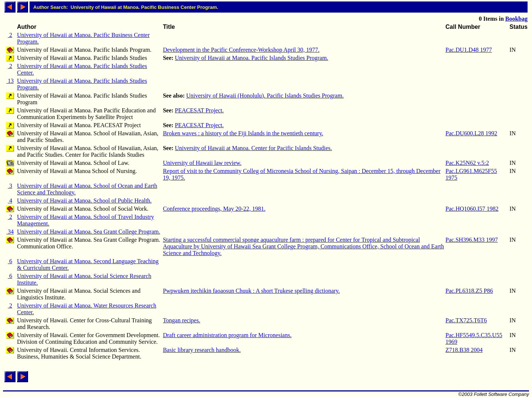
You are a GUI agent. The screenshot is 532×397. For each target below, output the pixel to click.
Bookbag (516, 19)
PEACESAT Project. (199, 110)
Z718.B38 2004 (464, 350)
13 (10, 81)
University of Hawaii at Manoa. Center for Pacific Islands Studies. (253, 148)
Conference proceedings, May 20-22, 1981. (214, 209)
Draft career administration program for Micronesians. (227, 335)
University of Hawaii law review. (202, 163)
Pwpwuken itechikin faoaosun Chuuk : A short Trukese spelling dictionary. (251, 291)
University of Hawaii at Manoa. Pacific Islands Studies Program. (251, 58)
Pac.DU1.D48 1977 (469, 50)
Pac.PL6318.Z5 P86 (469, 291)
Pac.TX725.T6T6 (466, 320)
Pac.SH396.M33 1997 (472, 240)
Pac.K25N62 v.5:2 (467, 163)
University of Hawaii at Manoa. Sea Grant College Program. (88, 232)
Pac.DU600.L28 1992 (471, 133)
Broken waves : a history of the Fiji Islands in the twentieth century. (243, 133)
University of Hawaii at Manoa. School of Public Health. (84, 201)
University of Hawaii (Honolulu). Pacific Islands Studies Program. (265, 96)
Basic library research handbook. (202, 350)
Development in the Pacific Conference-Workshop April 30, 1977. (241, 50)
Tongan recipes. (182, 320)
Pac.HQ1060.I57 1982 (472, 209)
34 (10, 232)
